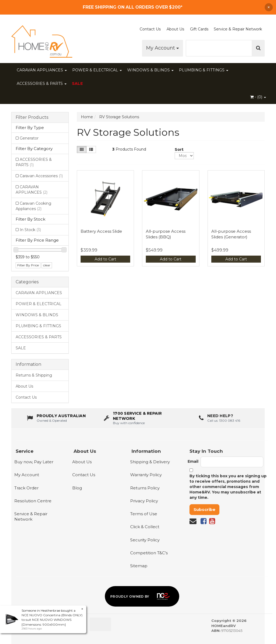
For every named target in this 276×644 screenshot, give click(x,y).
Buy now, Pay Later (34, 462)
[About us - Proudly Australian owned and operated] (56, 422)
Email (193, 461)
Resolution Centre (33, 501)
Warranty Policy (146, 475)
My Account (163, 48)
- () (258, 97)
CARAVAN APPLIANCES (42, 70)
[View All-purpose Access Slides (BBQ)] (171, 199)
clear (47, 265)
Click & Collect (145, 527)
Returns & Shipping (34, 375)
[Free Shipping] (138, 7)
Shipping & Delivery (150, 462)
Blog (77, 488)
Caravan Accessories (41, 176)
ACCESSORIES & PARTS (42, 83)
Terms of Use (144, 514)
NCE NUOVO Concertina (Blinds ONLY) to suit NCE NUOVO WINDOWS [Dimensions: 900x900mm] (52, 620)
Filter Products (32, 117)
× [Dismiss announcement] (269, 7)
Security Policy (145, 540)
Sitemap (139, 566)
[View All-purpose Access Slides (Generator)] (236, 199)
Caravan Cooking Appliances (33, 206)
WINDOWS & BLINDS (150, 70)
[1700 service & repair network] (138, 422)
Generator (29, 138)
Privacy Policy (144, 501)
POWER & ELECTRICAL (97, 70)
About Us (175, 29)
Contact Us (150, 29)
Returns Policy (145, 488)
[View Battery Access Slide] (106, 199)
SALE (77, 83)
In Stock (30, 230)
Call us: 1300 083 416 (224, 425)
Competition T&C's (149, 553)
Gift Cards (199, 29)
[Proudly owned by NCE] (142, 596)
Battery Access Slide (101, 231)
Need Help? (220, 420)
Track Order (26, 488)
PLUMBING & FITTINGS (204, 70)
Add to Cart (105, 259)
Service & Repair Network (238, 29)
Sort (177, 149)
